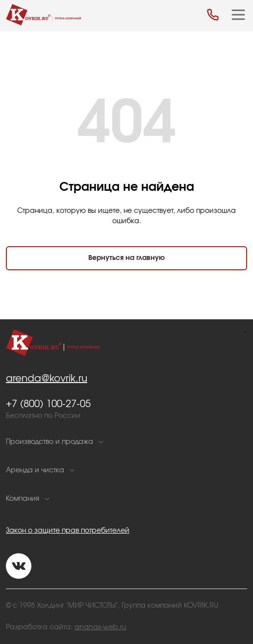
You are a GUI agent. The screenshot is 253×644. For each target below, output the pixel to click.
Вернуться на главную (126, 258)
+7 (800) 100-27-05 (48, 404)
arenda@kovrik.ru (47, 379)
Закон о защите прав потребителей (68, 531)
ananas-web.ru (101, 627)
